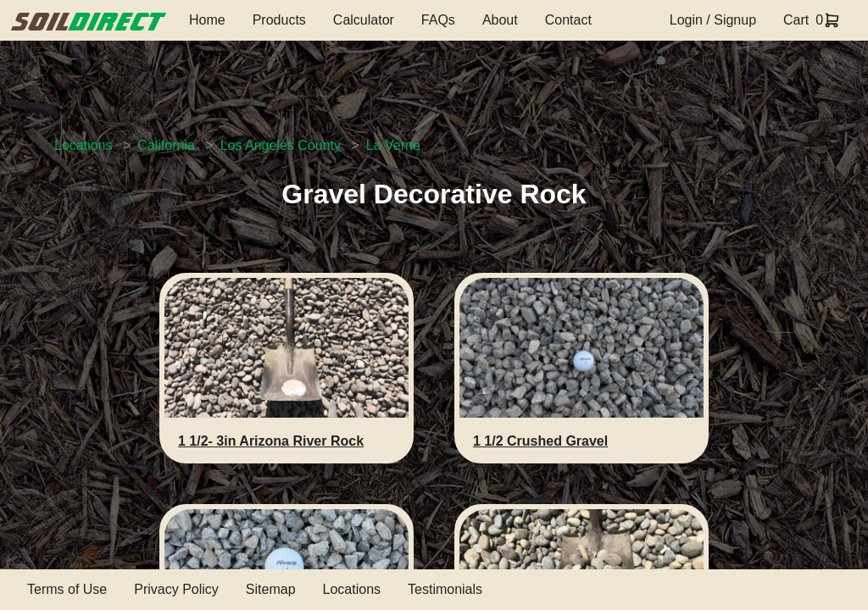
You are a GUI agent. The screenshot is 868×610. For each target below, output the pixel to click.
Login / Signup (713, 20)
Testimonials (445, 589)
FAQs (438, 20)
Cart (796, 20)
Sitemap (271, 589)
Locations (83, 145)
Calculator (364, 20)
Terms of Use (67, 589)
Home (207, 20)
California (166, 145)
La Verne (393, 145)
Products (279, 20)
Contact (568, 20)
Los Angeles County (281, 145)
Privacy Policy (176, 589)
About (500, 20)
